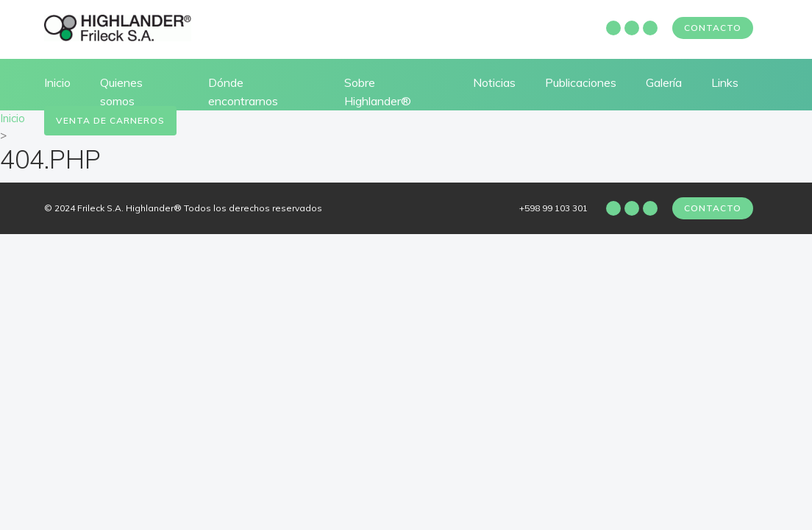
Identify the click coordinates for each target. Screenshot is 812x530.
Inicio (57, 82)
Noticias (494, 82)
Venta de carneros (110, 120)
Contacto (713, 28)
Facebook (613, 28)
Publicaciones (581, 82)
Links (725, 82)
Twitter (650, 28)
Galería (664, 82)
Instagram (632, 28)
